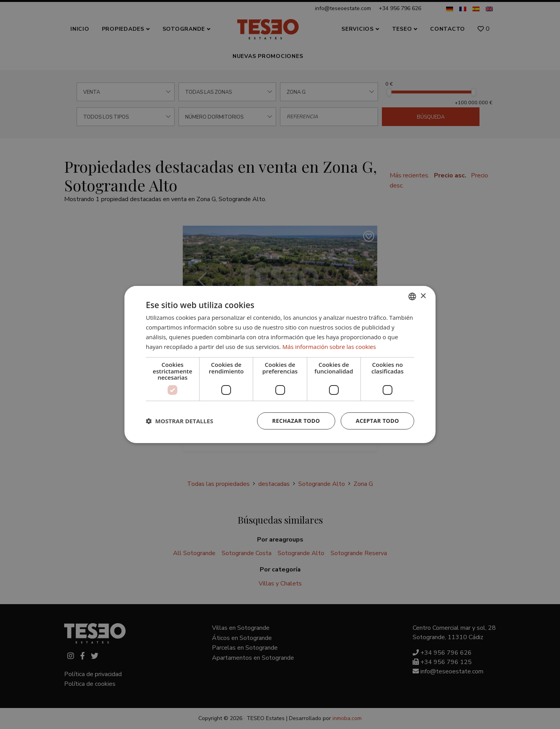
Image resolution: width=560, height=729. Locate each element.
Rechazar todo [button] (296, 421)
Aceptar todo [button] (377, 421)
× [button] (423, 296)
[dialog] (280, 364)
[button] (179, 421)
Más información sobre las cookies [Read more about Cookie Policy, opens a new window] (329, 347)
